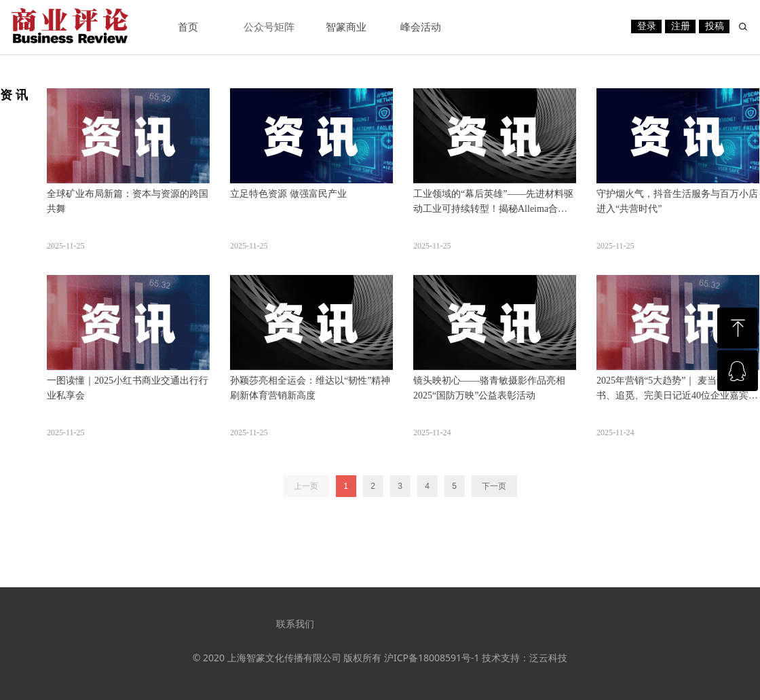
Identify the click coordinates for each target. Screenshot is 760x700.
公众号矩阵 (269, 27)
